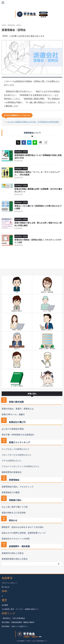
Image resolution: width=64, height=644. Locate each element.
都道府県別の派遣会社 (12, 472)
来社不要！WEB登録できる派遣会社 (18, 435)
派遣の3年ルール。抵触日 (13, 414)
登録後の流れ (15, 500)
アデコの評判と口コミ (12, 461)
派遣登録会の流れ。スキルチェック (18, 487)
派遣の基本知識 (16, 402)
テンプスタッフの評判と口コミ (16, 449)
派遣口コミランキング (19, 442)
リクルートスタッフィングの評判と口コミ (21, 466)
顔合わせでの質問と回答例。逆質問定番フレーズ (24, 533)
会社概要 (5, 605)
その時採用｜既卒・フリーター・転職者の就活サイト (20, 609)
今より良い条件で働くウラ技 (15, 507)
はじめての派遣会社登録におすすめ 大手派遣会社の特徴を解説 (33, 122)
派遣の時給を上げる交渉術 (14, 513)
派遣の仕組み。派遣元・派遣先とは (18, 409)
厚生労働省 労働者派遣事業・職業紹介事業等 (18, 622)
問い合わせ (6, 587)
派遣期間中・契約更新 (19, 546)
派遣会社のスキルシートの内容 (16, 539)
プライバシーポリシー (9, 583)
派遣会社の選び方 (17, 422)
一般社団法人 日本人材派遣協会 (13, 618)
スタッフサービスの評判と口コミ (17, 455)
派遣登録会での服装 (11, 492)
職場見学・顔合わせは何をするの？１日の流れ (23, 527)
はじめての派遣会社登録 (13, 429)
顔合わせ (13, 520)
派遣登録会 (14, 480)
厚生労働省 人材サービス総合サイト (15, 626)
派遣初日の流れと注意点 (13, 553)
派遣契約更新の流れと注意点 (15, 559)
